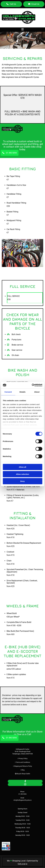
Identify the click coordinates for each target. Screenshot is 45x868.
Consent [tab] (8, 392)
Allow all (22, 467)
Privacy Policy (23, 759)
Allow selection (22, 474)
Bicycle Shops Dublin (23, 774)
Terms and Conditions (23, 762)
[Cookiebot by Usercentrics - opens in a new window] (32, 385)
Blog (23, 770)
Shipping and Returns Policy (23, 766)
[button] (11, 4)
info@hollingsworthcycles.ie (23, 800)
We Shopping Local (16, 861)
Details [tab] (23, 392)
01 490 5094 (22, 794)
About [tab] (37, 392)
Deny (22, 481)
